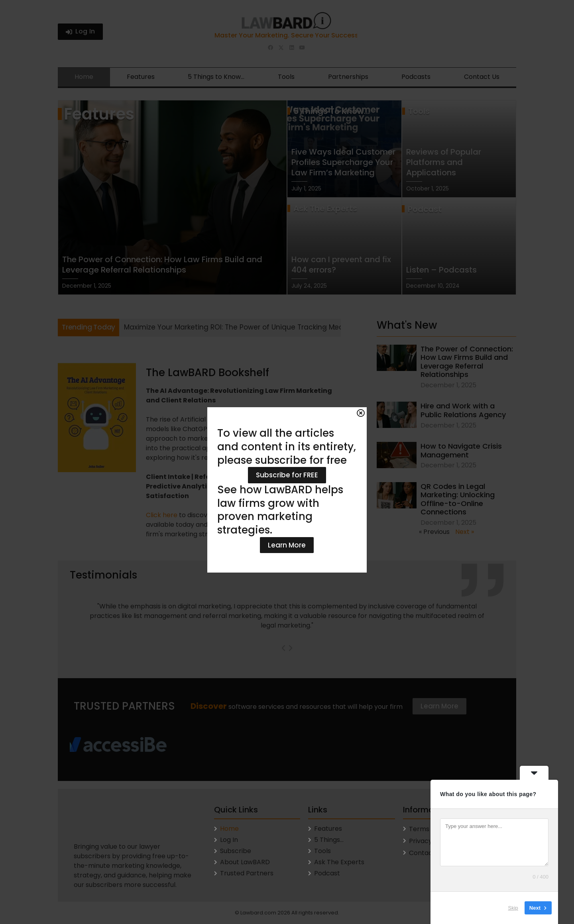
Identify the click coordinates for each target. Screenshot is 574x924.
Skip (513, 908)
